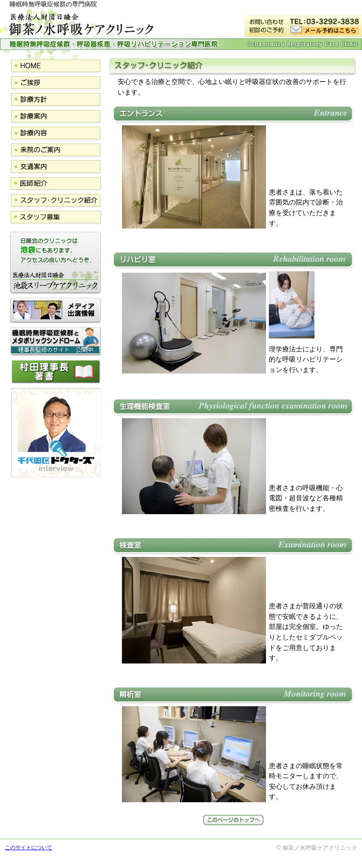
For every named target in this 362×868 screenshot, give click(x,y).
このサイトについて (29, 847)
